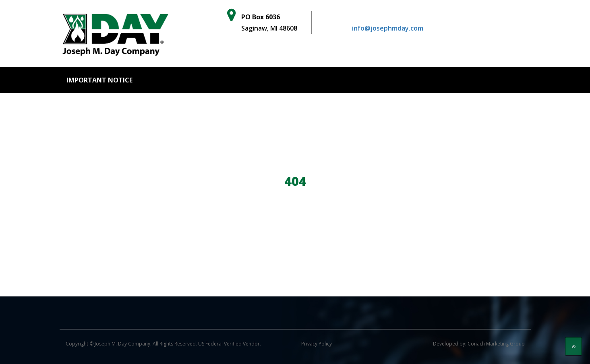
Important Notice (99, 80)
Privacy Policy (317, 344)
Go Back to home (295, 217)
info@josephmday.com (388, 28)
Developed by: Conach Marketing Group (479, 344)
